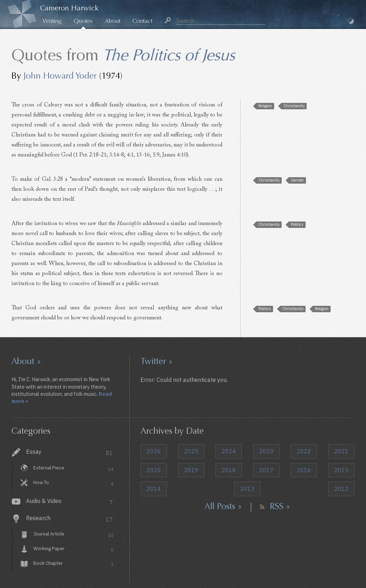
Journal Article (73, 535)
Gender (297, 180)
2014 (154, 489)
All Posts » (223, 506)
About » (26, 361)
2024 (229, 451)
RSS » (280, 506)
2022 (304, 451)
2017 (266, 470)
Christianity (294, 106)
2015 (341, 470)
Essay (70, 452)
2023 (266, 451)
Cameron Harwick (69, 8)
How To (73, 483)
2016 (304, 470)
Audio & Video (70, 502)
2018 (229, 470)
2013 (247, 489)
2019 (191, 470)
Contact (142, 21)
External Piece (73, 469)
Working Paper (73, 550)
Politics (297, 224)
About (112, 21)
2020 (154, 470)
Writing (52, 21)
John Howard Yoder (60, 76)
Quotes (83, 21)
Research (70, 519)
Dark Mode (351, 21)
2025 (191, 451)
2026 (154, 451)
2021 (341, 451)
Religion (265, 106)
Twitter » (157, 361)
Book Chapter (73, 564)
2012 (341, 489)
